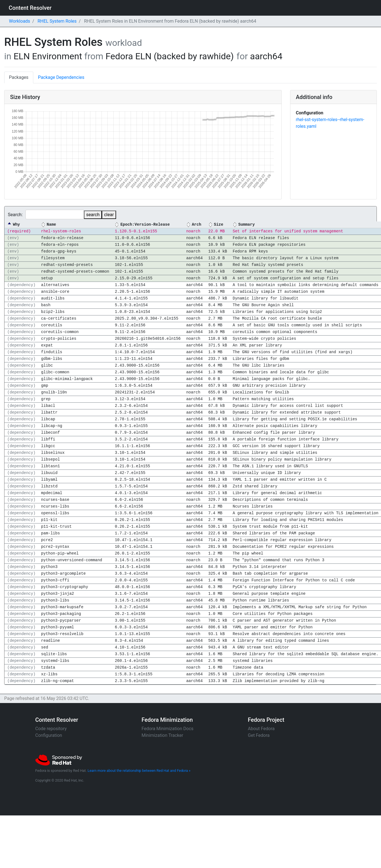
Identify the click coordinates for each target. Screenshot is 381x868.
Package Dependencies (61, 77)
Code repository (51, 729)
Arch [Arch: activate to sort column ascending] (197, 225)
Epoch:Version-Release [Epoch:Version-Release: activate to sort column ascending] (145, 225)
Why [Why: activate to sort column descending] (16, 225)
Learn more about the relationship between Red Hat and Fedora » (139, 771)
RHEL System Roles (57, 21)
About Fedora (261, 729)
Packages (19, 77)
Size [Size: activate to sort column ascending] (218, 225)
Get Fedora (259, 735)
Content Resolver (30, 8)
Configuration (49, 735)
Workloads (20, 21)
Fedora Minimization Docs (168, 729)
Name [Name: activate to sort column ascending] (51, 225)
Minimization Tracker (162, 735)
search (93, 215)
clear (109, 215)
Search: (46, 214)
